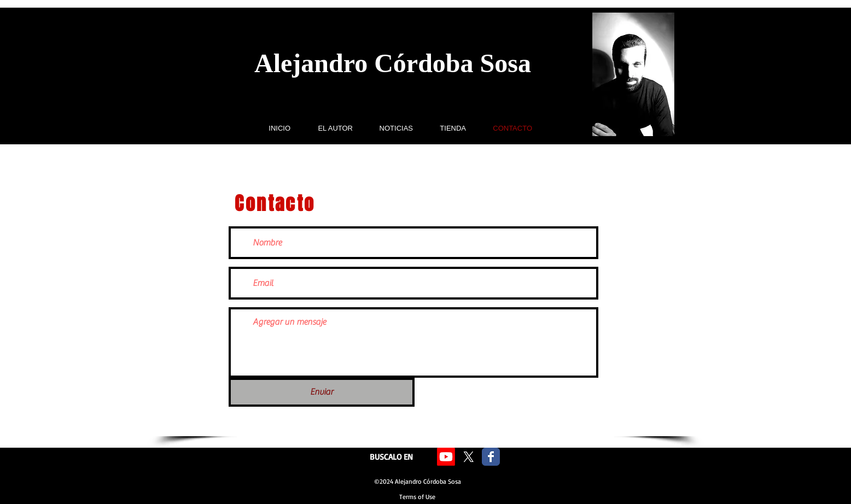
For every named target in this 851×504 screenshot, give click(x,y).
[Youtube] (446, 457)
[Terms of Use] (417, 497)
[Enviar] (322, 392)
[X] (468, 457)
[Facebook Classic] (491, 457)
